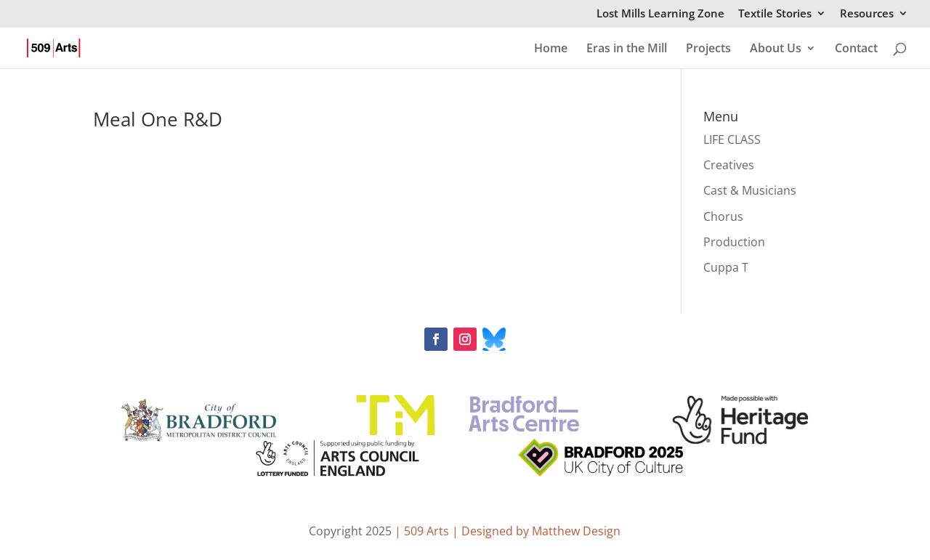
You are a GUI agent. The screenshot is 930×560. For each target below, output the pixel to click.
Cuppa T (726, 267)
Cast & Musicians (750, 190)
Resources (867, 14)
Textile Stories (775, 14)
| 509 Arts (423, 531)
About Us (776, 49)
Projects (708, 49)
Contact (856, 49)
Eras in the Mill (627, 49)
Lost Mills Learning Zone (660, 14)
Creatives (729, 165)
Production (734, 242)
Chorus (723, 216)
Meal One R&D (158, 119)
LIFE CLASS (732, 139)
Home (551, 49)
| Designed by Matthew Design (536, 531)
